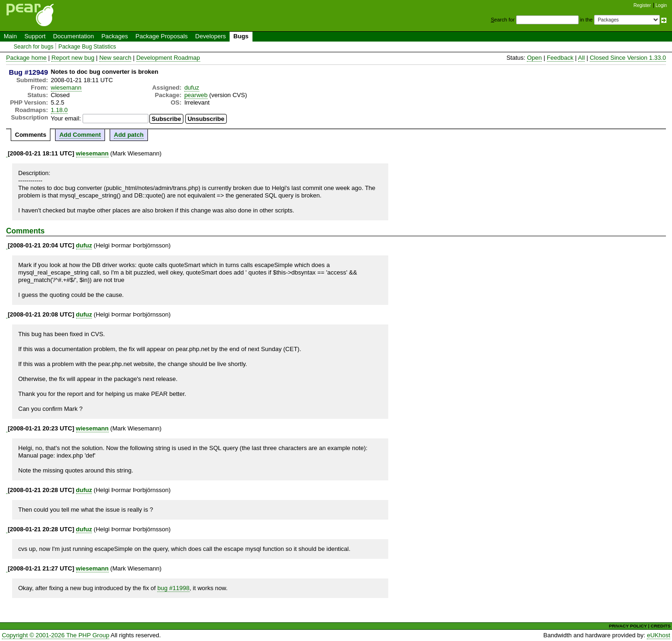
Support (35, 36)
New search (115, 58)
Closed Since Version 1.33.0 (628, 58)
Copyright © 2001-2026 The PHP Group (56, 635)
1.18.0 (59, 110)
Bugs (241, 36)
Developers (210, 36)
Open (534, 58)
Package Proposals (161, 36)
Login (661, 5)
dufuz (192, 88)
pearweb (196, 95)
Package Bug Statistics (87, 47)
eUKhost (658, 635)
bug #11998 (173, 588)
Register (642, 5)
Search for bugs (33, 47)
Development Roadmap (168, 58)
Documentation (73, 36)
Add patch (129, 135)
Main (10, 36)
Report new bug (73, 58)
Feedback (560, 58)
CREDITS (661, 626)
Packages (115, 36)
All (581, 58)
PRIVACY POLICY (628, 626)
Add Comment (80, 135)
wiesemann (66, 88)
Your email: (66, 118)
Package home (26, 58)
